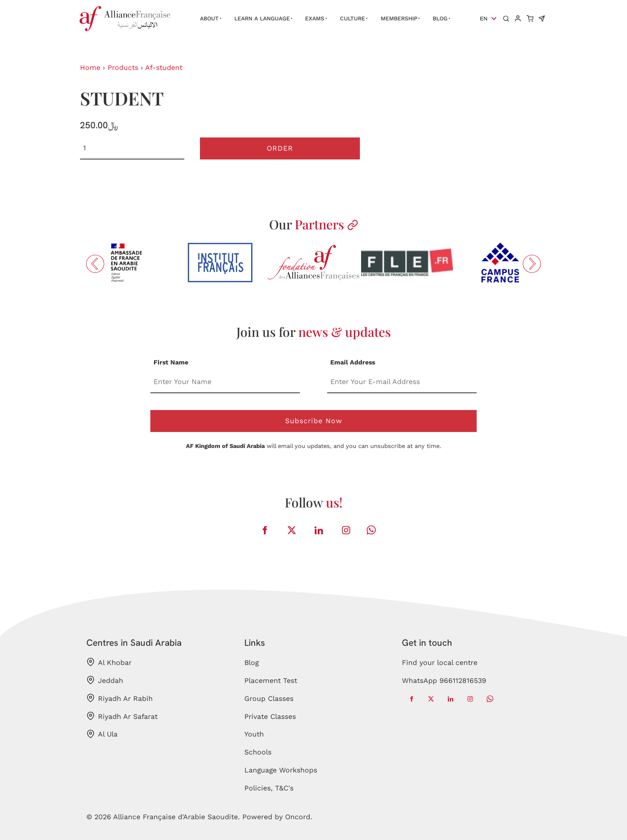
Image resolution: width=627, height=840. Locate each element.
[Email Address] (402, 382)
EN (484, 19)
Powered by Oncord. (277, 817)
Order (280, 148)
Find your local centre (440, 663)
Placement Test (271, 681)
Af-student (164, 68)
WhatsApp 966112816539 (444, 681)
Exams (315, 18)
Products (123, 68)
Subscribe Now (314, 421)
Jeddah (105, 680)
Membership (399, 18)
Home (90, 68)
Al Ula (102, 734)
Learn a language (262, 18)
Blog (440, 18)
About (209, 18)
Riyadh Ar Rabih (120, 698)
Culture (352, 18)
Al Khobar (109, 662)
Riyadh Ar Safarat (122, 716)
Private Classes (270, 717)
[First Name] (225, 382)
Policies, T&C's (269, 788)
